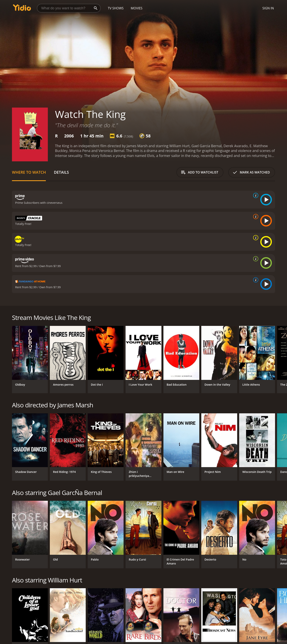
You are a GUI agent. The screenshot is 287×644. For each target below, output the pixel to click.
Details (61, 172)
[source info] (255, 195)
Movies (137, 8)
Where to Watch (29, 172)
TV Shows (116, 8)
